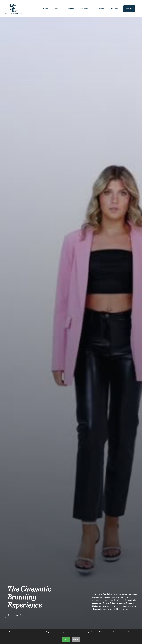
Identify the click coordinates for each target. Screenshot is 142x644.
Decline (76, 639)
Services (71, 9)
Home (46, 9)
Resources (100, 9)
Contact (115, 9)
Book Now (129, 8)
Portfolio (85, 9)
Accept (66, 639)
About (58, 9)
